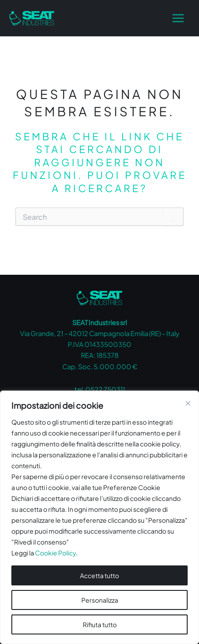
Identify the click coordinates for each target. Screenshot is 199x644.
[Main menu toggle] (178, 18)
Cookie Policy (55, 553)
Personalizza (100, 600)
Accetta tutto (99, 575)
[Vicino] (188, 403)
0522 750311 (105, 389)
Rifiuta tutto (100, 624)
